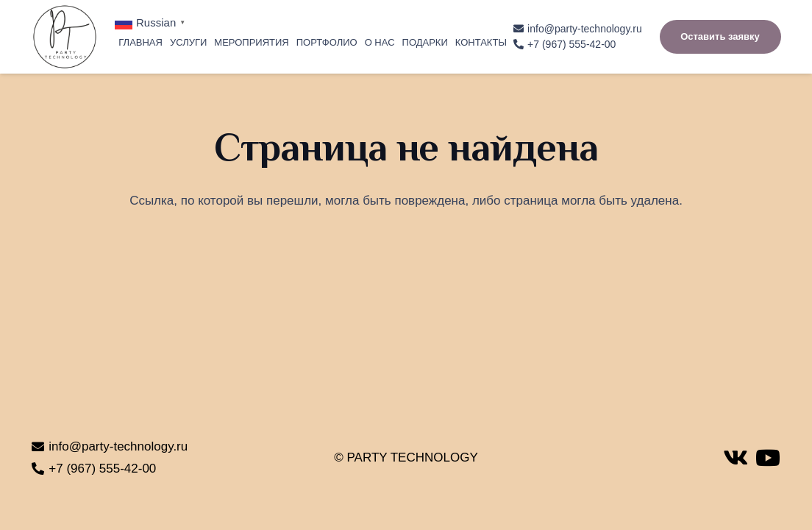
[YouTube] (768, 458)
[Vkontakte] (736, 458)
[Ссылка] (65, 37)
